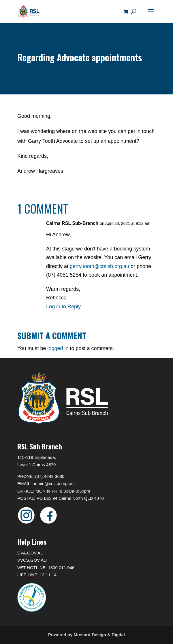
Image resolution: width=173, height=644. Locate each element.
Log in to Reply (63, 307)
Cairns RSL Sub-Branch (72, 223)
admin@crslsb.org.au (53, 484)
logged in (58, 348)
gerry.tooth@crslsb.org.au (99, 266)
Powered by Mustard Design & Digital (86, 635)
